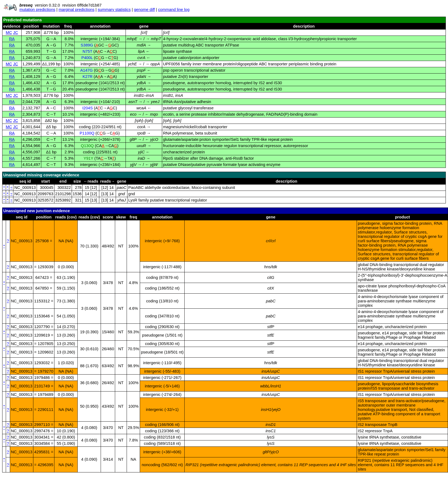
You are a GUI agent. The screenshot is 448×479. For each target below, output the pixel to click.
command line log (174, 10)
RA (12, 39)
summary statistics (114, 10)
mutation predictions (37, 10)
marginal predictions (76, 10)
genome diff (144, 10)
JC (16, 33)
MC (9, 33)
